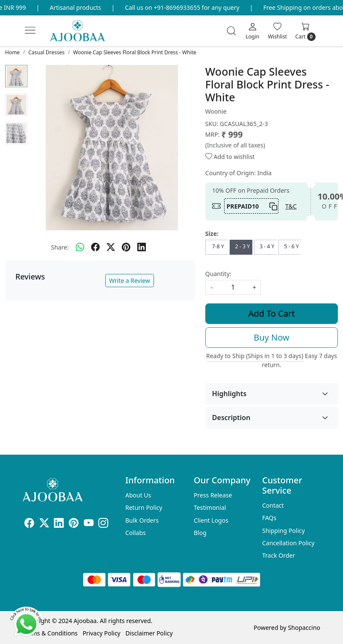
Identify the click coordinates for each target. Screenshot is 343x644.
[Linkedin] (59, 525)
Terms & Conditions (50, 633)
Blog (200, 533)
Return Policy (144, 507)
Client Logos (211, 520)
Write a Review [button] (130, 281)
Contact (273, 505)
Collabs (136, 533)
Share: (60, 247)
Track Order (279, 555)
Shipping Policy (284, 531)
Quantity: (218, 274)
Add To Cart (271, 313)
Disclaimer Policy (149, 633)
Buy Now (271, 337)
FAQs (269, 518)
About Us (138, 495)
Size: (212, 234)
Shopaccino (304, 628)
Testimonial (210, 507)
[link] (231, 31)
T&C (291, 206)
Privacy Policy (101, 633)
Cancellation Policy (288, 543)
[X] (44, 525)
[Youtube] (89, 525)
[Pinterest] (74, 525)
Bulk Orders (142, 520)
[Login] (252, 31)
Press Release (213, 495)
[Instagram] (103, 525)
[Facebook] (29, 525)
